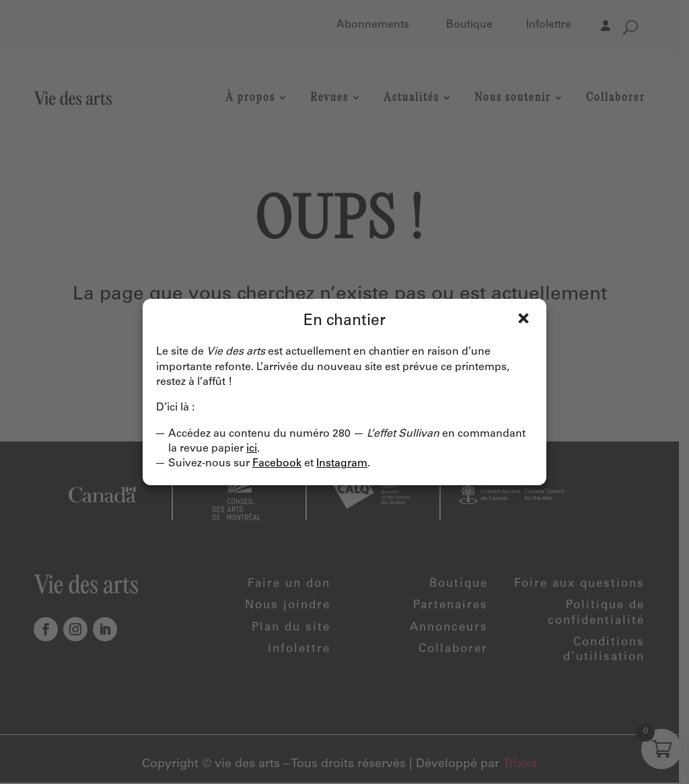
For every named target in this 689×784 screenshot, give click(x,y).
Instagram (342, 464)
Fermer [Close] (523, 318)
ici (252, 449)
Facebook (277, 464)
